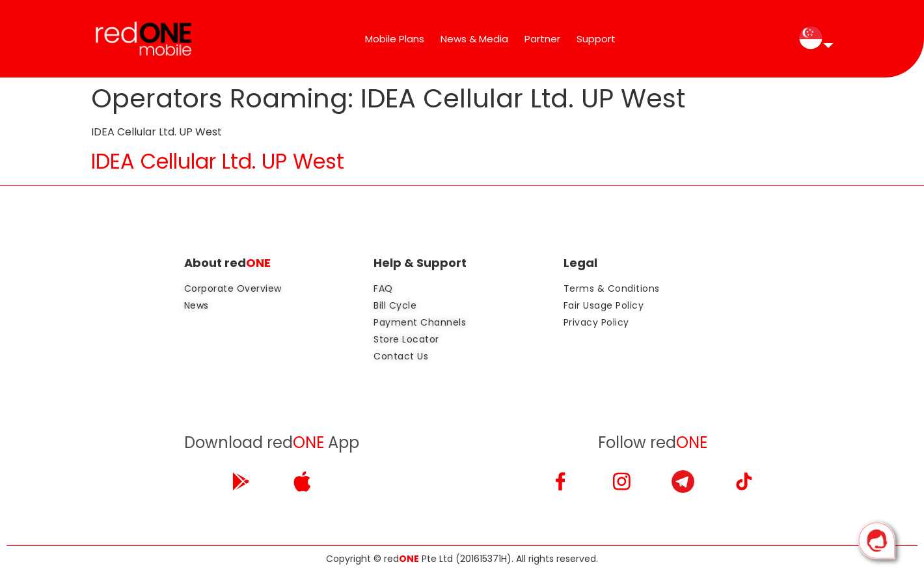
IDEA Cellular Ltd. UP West (218, 161)
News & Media (474, 39)
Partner (542, 39)
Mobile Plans (395, 39)
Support (596, 39)
